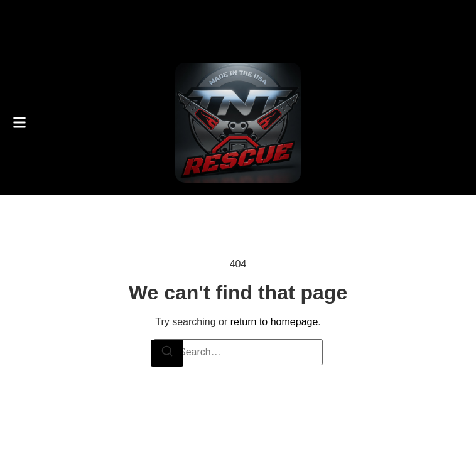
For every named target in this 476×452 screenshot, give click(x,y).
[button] (19, 123)
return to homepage (274, 322)
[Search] (167, 353)
